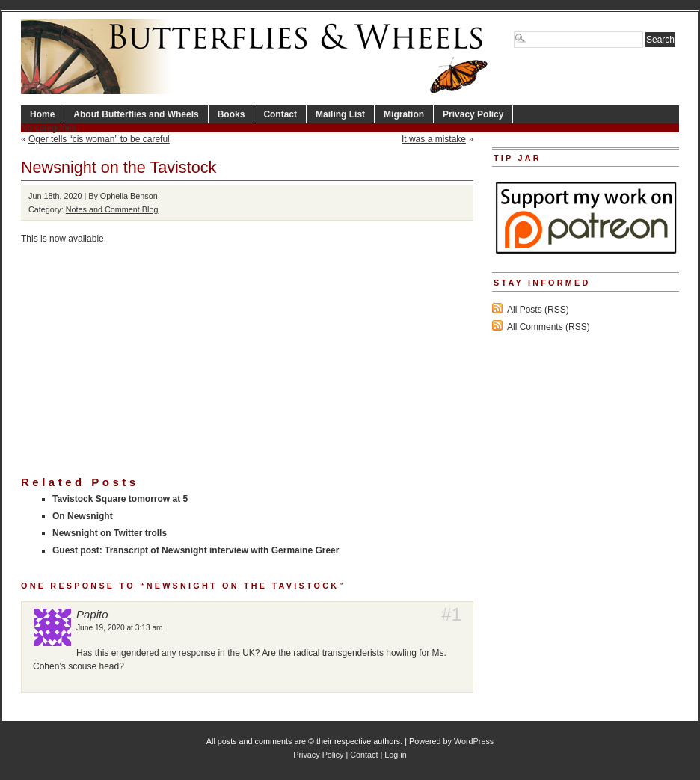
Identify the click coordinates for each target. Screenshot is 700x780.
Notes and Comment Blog (112, 209)
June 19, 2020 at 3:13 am (120, 628)
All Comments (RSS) (549, 327)
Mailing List (340, 114)
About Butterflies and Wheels (136, 114)
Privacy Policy (473, 114)
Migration (404, 114)
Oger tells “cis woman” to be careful (99, 139)
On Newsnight (83, 516)
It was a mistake (434, 139)
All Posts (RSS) (538, 310)
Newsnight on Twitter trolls (110, 533)
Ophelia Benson (129, 196)
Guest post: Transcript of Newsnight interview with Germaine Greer (196, 550)
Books (231, 114)
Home (42, 114)
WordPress (474, 741)
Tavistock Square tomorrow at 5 (120, 499)
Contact (280, 114)
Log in (395, 755)
